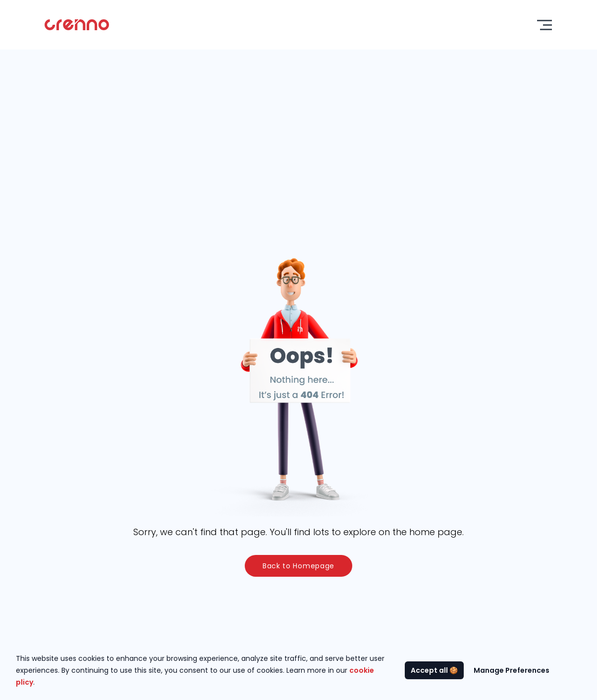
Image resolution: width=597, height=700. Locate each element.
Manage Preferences (512, 670)
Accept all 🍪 (434, 670)
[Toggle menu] (544, 25)
